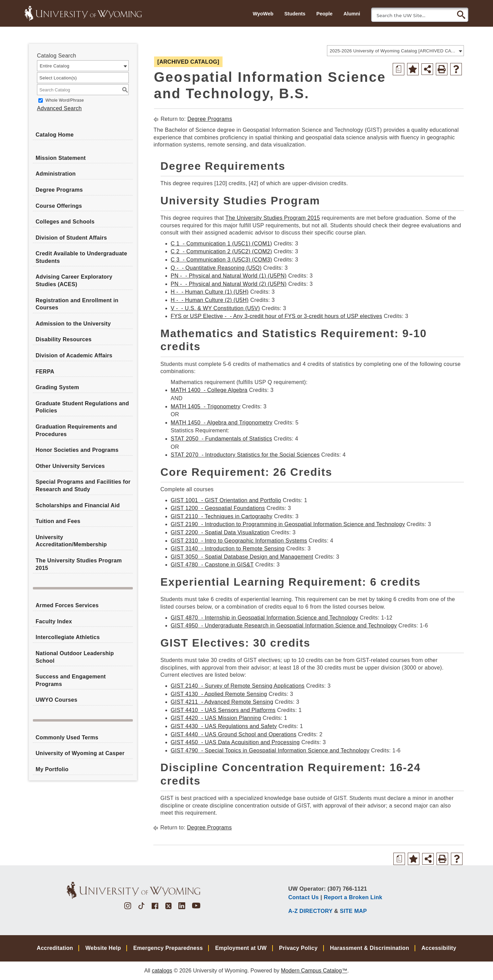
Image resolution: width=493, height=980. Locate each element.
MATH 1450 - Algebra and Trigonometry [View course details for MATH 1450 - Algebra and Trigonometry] (222, 423)
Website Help (103, 948)
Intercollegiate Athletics (68, 637)
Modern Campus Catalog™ (314, 971)
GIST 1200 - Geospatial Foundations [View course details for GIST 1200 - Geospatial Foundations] (218, 508)
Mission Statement (61, 158)
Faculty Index (54, 621)
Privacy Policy (298, 948)
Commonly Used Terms (67, 737)
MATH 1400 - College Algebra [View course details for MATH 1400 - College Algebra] (209, 390)
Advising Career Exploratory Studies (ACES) (74, 281)
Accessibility (439, 948)
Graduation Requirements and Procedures (76, 430)
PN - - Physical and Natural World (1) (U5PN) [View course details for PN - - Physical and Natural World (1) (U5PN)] (229, 276)
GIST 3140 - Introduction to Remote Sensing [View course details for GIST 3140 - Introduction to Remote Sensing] (228, 549)
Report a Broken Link (353, 897)
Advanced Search (59, 108)
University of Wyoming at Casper (80, 753)
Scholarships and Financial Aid (78, 505)
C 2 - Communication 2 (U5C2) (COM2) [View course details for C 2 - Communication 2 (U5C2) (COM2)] (222, 251)
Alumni (352, 14)
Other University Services (70, 466)
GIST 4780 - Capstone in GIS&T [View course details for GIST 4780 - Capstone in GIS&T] (212, 565)
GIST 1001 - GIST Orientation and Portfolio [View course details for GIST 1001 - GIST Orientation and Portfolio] (226, 500)
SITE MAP (353, 911)
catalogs (162, 971)
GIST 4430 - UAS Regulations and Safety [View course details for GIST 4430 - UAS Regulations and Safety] (224, 726)
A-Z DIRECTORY (310, 911)
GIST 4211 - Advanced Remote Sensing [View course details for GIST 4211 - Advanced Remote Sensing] (222, 702)
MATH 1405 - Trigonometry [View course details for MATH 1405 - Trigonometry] (206, 406)
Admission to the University (73, 324)
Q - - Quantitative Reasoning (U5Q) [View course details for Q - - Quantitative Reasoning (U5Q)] (216, 268)
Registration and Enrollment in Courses (77, 304)
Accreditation (55, 948)
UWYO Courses (56, 700)
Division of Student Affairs (71, 238)
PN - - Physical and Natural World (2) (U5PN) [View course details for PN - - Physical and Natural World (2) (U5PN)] (229, 284)
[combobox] (395, 51)
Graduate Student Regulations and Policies (82, 407)
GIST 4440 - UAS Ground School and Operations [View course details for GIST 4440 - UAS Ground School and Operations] (234, 734)
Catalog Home (55, 135)
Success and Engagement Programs (71, 680)
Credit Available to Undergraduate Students (81, 257)
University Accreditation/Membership (71, 541)
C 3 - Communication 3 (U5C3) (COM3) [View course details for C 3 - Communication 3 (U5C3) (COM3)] (222, 260)
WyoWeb (263, 14)
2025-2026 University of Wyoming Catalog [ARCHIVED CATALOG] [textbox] (393, 51)
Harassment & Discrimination (370, 948)
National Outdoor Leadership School (75, 657)
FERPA (45, 372)
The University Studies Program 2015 (79, 564)
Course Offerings (59, 206)
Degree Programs (59, 190)
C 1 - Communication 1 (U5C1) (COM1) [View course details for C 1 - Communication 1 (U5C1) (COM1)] (222, 244)
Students (295, 14)
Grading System (57, 387)
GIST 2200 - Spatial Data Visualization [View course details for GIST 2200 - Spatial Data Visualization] (220, 532)
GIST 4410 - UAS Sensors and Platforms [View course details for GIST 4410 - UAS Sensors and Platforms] (223, 710)
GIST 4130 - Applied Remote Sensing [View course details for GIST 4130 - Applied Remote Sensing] (219, 694)
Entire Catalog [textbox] (55, 66)
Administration (56, 174)
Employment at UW (241, 948)
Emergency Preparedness (168, 948)
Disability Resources (64, 339)
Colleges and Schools (65, 222)
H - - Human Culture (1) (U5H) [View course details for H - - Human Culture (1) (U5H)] (210, 292)
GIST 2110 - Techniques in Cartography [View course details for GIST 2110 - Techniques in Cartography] (222, 516)
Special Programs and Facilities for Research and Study (83, 486)
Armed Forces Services (67, 605)
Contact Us (304, 897)
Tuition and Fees (58, 521)
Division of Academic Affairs (74, 355)
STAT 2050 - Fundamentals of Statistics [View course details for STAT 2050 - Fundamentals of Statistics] (222, 439)
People (324, 14)
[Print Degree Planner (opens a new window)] (399, 69)
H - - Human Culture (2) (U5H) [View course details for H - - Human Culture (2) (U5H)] (210, 300)
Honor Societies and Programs (77, 450)
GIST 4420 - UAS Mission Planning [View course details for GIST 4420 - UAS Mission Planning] (216, 718)
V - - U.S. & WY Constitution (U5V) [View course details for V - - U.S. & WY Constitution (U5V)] (216, 308)
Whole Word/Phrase (65, 100)
